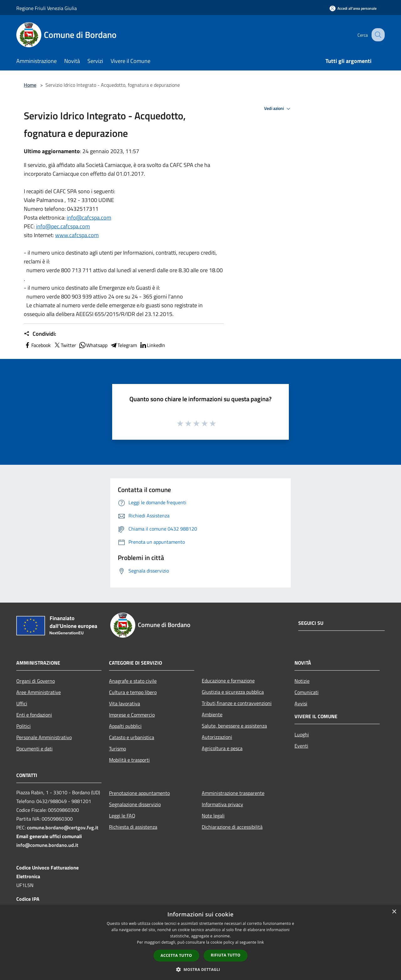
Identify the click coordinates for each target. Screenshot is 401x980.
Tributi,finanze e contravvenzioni (237, 703)
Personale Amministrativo (44, 737)
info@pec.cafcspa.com (63, 226)
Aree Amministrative (39, 692)
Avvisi (301, 703)
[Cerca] (377, 35)
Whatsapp (93, 345)
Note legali (213, 816)
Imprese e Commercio (132, 715)
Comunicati (307, 692)
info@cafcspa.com (89, 218)
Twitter (65, 345)
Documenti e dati (34, 749)
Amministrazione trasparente (233, 793)
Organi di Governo (36, 681)
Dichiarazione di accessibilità (232, 827)
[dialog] (200, 943)
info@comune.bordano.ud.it (47, 845)
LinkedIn (152, 345)
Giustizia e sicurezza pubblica (233, 692)
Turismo (117, 749)
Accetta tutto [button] (176, 955)
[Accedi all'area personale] (353, 8)
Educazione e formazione (228, 681)
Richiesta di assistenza (133, 827)
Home (30, 85)
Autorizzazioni (217, 737)
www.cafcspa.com (77, 235)
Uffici (22, 703)
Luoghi (302, 734)
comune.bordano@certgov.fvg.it (63, 827)
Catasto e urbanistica (132, 737)
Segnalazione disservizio (135, 804)
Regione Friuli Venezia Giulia (47, 8)
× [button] (394, 912)
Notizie (302, 681)
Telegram (123, 345)
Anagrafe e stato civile (133, 681)
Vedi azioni (278, 109)
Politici (23, 726)
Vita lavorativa (125, 703)
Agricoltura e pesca (222, 748)
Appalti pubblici (125, 726)
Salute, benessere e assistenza (234, 726)
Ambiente (212, 714)
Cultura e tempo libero (133, 692)
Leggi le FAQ (122, 816)
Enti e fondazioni (34, 715)
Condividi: (40, 334)
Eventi (301, 746)
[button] (200, 969)
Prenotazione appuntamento (139, 793)
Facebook (37, 345)
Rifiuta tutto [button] (226, 955)
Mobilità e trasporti (129, 760)
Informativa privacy (222, 804)
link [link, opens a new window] (261, 942)
